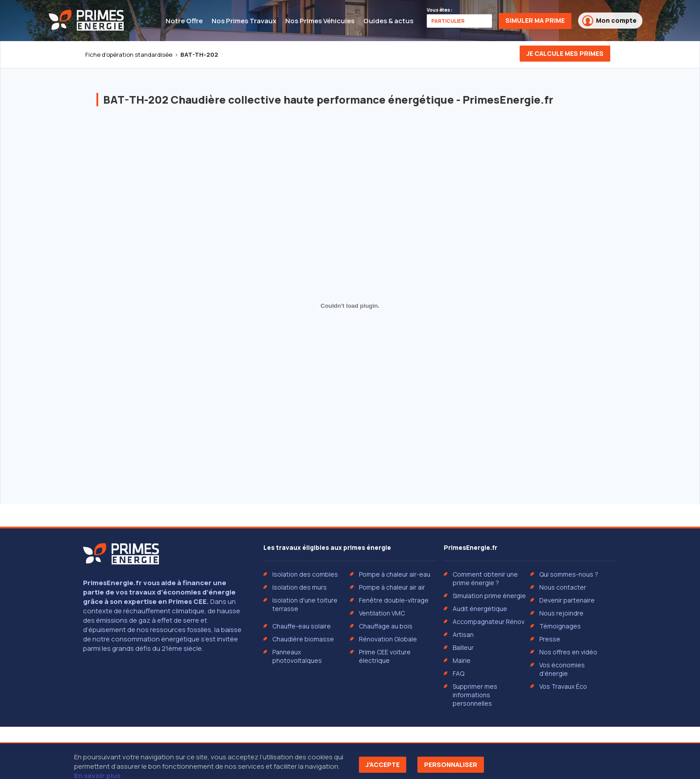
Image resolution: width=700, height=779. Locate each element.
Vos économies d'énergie (562, 669)
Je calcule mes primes (565, 53)
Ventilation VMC (382, 613)
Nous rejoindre (561, 613)
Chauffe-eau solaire (302, 626)
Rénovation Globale (388, 639)
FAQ (458, 673)
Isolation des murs (300, 587)
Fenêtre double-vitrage (394, 600)
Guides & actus (388, 21)
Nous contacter (563, 587)
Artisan (463, 635)
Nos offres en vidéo (568, 652)
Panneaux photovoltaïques (297, 656)
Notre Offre (184, 21)
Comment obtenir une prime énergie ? (485, 578)
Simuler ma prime (535, 20)
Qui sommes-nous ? (569, 574)
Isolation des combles (305, 574)
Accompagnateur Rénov (489, 622)
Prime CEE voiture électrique (385, 656)
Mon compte (609, 21)
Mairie (462, 660)
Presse (550, 639)
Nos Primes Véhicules (320, 21)
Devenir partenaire (567, 600)
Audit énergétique (480, 609)
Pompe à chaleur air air (392, 587)
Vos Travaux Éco (563, 686)
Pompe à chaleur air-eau (395, 574)
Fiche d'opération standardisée (129, 54)
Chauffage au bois (386, 626)
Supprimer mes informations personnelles (475, 695)
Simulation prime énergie (489, 596)
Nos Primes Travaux (244, 21)
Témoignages (560, 626)
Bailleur (463, 647)
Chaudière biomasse (303, 639)
